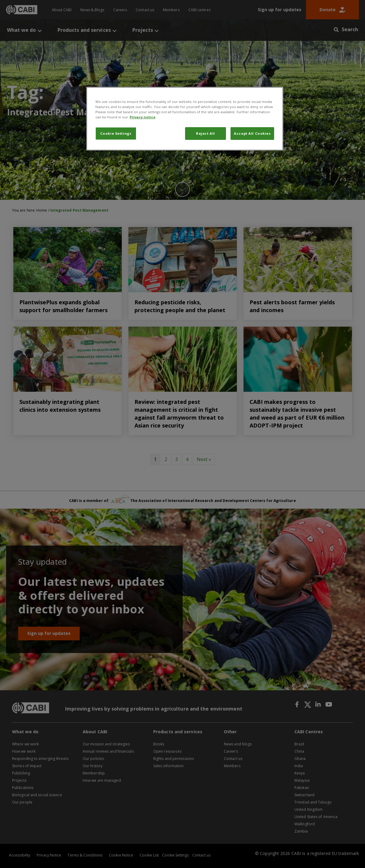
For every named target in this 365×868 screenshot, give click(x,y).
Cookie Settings (116, 133)
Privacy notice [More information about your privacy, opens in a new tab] (143, 117)
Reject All (206, 133)
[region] (185, 119)
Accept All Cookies (252, 133)
